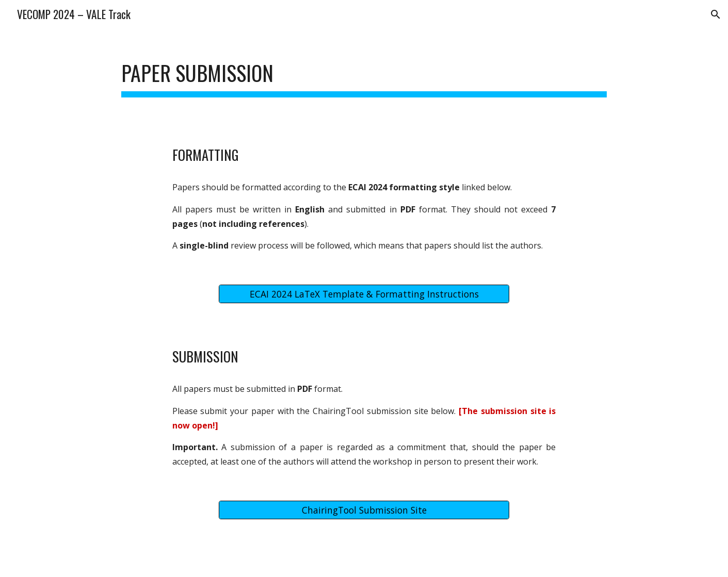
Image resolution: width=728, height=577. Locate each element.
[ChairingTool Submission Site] (364, 510)
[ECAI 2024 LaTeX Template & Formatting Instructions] (364, 294)
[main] (364, 72)
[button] (716, 14)
